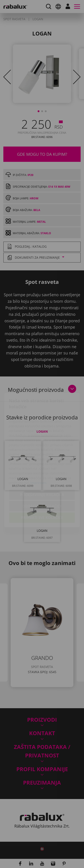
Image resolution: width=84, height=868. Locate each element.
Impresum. (39, 457)
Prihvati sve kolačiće (42, 492)
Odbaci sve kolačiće (42, 480)
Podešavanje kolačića (42, 469)
